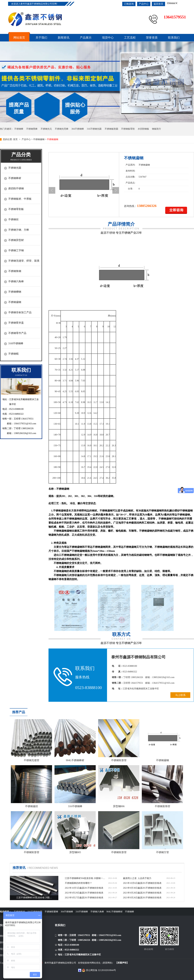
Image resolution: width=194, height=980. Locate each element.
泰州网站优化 (94, 963)
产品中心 (144, 4)
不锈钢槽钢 (15, 292)
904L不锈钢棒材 (114, 912)
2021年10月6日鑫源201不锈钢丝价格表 (142, 883)
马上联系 (180, 695)
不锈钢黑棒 (32, 129)
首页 (16, 139)
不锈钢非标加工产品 (20, 312)
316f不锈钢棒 (16, 343)
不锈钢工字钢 (16, 250)
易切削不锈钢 (16, 188)
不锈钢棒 (19, 129)
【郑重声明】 (122, 963)
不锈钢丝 (13, 219)
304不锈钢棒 (78, 129)
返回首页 (158, 4)
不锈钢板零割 (128, 129)
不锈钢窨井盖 (16, 323)
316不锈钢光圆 (94, 129)
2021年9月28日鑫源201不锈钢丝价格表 (142, 893)
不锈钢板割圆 (111, 129)
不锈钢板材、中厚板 (20, 199)
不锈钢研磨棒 (51, 912)
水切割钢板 (143, 129)
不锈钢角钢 (15, 271)
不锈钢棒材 (15, 178)
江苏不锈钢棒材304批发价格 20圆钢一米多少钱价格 (86, 878)
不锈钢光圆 (15, 168)
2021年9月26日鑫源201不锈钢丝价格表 (142, 898)
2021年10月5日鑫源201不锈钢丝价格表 (84, 888)
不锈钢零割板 (16, 209)
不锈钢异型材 (16, 240)
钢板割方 (156, 129)
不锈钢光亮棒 (62, 129)
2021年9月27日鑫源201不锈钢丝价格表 (84, 898)
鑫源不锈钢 (108, 233)
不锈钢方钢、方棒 (19, 230)
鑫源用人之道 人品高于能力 (137, 878)
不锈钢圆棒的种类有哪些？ (78, 883)
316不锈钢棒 (82, 912)
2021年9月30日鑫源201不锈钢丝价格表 (142, 888)
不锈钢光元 (46, 129)
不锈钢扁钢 (39, 139)
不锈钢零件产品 (17, 333)
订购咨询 (129, 4)
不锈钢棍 (13, 354)
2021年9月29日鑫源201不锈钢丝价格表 (84, 893)
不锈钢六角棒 (16, 281)
